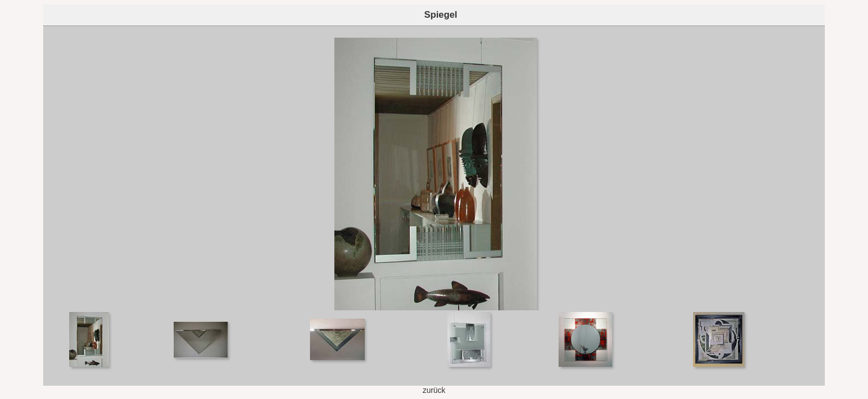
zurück (434, 390)
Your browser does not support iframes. (434, 168)
